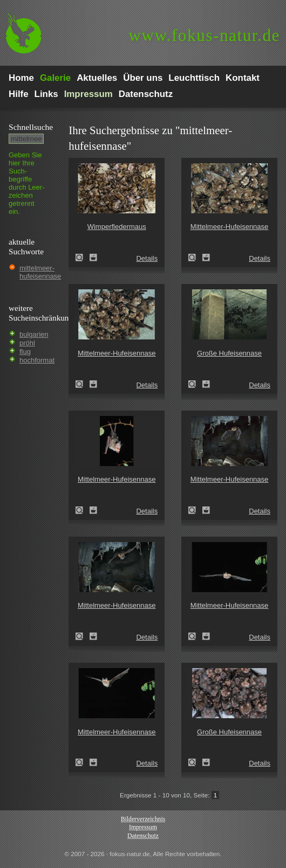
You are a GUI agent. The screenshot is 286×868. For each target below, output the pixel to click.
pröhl (27, 343)
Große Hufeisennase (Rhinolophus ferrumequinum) (195, 384)
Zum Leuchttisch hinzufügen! (93, 258)
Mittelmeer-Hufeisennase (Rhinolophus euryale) (195, 258)
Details (147, 258)
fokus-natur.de (204, 35)
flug (25, 352)
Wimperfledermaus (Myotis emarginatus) (83, 258)
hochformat (37, 360)
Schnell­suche (31, 127)
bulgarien (34, 334)
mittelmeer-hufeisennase (40, 272)
